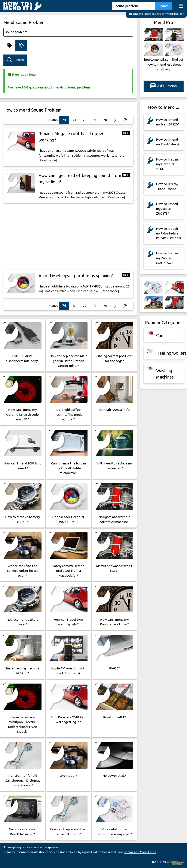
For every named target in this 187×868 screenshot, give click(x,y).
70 (105, 120)
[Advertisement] (68, 237)
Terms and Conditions (140, 852)
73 (74, 120)
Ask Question (164, 86)
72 (85, 120)
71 (95, 120)
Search (164, 6)
